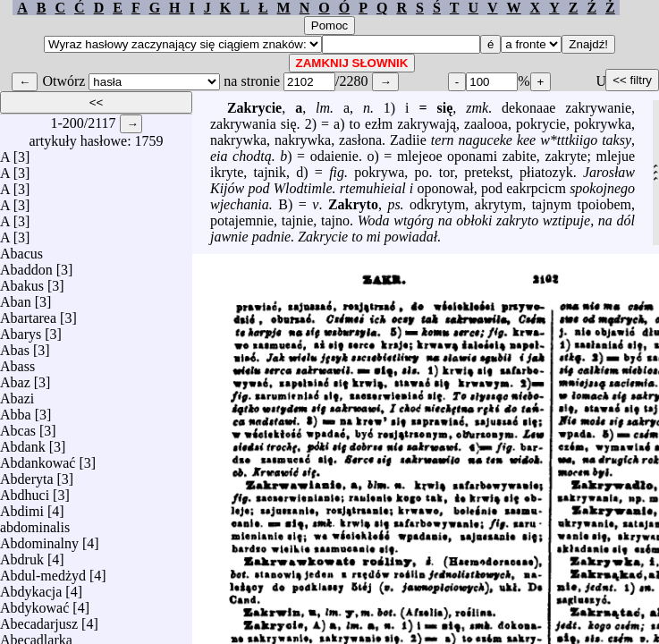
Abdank (23, 442)
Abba (16, 410)
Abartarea (28, 314)
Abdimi (22, 507)
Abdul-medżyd (43, 571)
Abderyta (27, 475)
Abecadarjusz (39, 619)
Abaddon (26, 265)
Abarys (21, 330)
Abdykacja (31, 587)
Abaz (15, 378)
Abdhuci (25, 491)
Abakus (22, 281)
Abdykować (34, 603)
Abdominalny (39, 539)
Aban (16, 297)
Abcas (18, 426)
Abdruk (22, 555)
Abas (15, 346)
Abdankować (38, 458)
